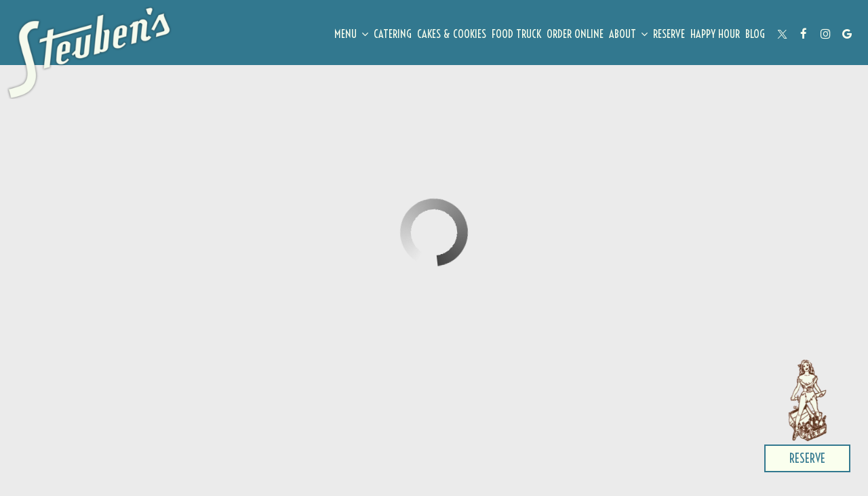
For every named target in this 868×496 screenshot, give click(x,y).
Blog (755, 34)
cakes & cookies (452, 34)
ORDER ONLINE (575, 34)
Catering (393, 34)
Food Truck (516, 34)
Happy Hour (715, 34)
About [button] (628, 34)
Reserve (669, 34)
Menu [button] (351, 34)
